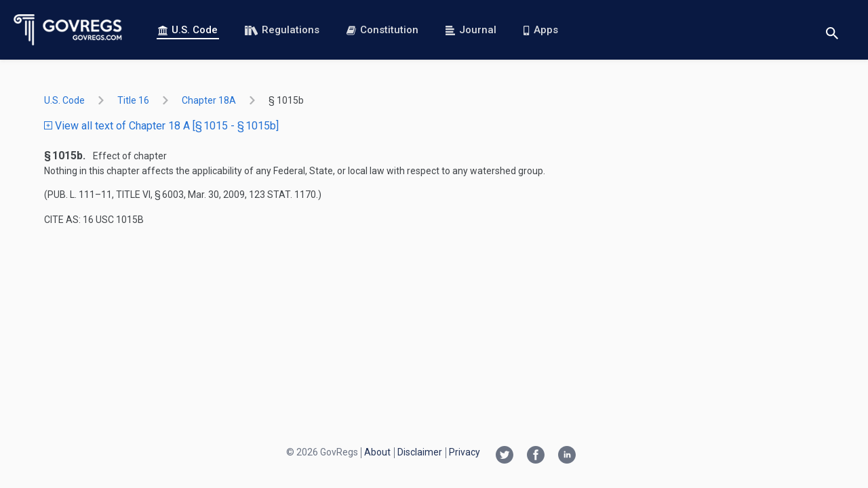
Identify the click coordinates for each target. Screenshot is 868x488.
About (377, 452)
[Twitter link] (505, 456)
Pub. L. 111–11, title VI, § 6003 (116, 195)
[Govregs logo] (68, 30)
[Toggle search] (832, 30)
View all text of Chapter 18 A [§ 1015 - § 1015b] (161, 126)
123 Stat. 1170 (282, 195)
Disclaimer (420, 452)
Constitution (382, 30)
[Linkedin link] (567, 456)
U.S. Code (188, 30)
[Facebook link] (536, 456)
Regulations (282, 30)
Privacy (465, 452)
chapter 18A (209, 100)
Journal (471, 30)
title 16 (133, 100)
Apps (540, 30)
